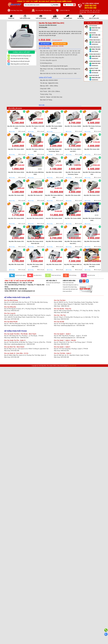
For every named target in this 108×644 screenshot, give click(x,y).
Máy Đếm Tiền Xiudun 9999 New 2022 (54, 196)
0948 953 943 (96, 28)
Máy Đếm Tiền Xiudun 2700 (16, 241)
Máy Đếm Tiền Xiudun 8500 (92, 241)
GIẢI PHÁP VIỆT (73, 366)
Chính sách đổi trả (67, 291)
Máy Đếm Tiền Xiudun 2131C (92, 195)
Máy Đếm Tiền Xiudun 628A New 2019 (92, 173)
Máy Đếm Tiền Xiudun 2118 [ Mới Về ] (35, 127)
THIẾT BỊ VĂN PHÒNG (41, 18)
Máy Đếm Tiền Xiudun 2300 (54, 264)
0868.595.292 (96, 56)
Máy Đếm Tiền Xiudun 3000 (92, 149)
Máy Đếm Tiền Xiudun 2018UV (35, 218)
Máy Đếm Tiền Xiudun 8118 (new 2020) (92, 219)
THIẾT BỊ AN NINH (68, 18)
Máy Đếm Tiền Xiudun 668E (16, 195)
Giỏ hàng (69, 5)
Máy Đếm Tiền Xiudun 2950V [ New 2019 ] (73, 242)
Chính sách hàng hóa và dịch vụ (70, 285)
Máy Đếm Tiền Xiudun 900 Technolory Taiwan (73, 173)
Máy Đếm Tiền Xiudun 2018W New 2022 (92, 265)
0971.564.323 (96, 42)
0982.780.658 (96, 49)
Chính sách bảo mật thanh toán (70, 289)
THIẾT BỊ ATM (55, 18)
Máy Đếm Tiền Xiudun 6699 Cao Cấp (73, 265)
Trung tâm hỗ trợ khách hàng (70, 287)
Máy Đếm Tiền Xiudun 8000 (16, 264)
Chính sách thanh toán (68, 283)
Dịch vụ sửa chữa (94, 18)
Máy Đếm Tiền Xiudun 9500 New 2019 (35, 150)
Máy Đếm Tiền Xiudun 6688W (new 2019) (54, 127)
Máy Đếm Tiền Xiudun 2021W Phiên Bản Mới (35, 242)
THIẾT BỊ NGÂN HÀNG (25, 18)
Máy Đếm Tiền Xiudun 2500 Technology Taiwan (54, 150)
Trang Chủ (11, 18)
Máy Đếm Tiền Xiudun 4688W (73, 218)
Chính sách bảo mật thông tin (53, 283)
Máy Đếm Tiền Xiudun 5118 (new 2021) (92, 127)
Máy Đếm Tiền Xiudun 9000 (73, 195)
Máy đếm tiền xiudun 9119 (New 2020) (16, 127)
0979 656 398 (96, 35)
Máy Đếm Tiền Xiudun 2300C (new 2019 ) (35, 265)
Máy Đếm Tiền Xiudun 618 (35, 195)
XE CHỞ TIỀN (81, 18)
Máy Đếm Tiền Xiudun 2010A (16, 172)
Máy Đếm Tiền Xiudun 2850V (16, 149)
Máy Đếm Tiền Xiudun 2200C (16, 218)
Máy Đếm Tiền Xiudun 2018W (54, 218)
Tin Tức (48, 285)
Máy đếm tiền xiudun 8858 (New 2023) (35, 173)
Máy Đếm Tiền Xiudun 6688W (73, 126)
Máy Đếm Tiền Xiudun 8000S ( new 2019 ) (73, 150)
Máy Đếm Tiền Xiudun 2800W (54, 241)
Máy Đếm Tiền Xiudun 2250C (54, 172)
